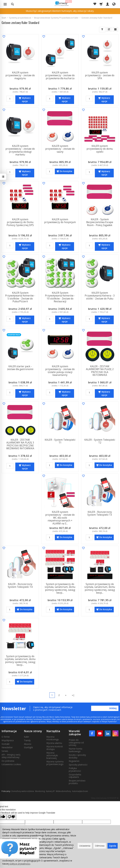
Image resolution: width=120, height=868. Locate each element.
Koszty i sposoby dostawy (77, 756)
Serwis (5, 751)
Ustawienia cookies (11, 764)
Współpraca (8, 740)
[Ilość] (10, 99)
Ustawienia (85, 846)
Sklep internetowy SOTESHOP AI (105, 798)
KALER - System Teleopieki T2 (100, 441)
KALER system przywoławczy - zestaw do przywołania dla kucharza (60, 75)
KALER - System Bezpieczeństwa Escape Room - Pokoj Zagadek (100, 222)
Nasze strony (33, 731)
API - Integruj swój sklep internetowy (11, 756)
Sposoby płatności (78, 765)
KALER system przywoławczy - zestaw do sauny (60, 149)
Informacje (9, 731)
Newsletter (7, 747)
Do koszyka (66, 171)
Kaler (26, 737)
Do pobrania (8, 761)
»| (73, 695)
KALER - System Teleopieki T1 (60, 441)
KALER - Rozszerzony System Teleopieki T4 (20, 586)
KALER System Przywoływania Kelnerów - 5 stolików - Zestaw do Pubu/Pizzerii (20, 297)
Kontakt (6, 744)
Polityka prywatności (75, 770)
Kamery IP (50, 791)
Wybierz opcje (26, 100)
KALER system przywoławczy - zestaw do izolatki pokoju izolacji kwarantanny (60, 371)
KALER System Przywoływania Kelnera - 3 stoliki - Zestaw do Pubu (100, 296)
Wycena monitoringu (53, 738)
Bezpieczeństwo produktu (77, 782)
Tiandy (27, 740)
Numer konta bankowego (75, 750)
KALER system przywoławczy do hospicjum (60, 221)
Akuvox (28, 744)
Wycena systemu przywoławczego (55, 763)
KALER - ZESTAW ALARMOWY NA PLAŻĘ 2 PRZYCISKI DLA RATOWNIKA (100, 371)
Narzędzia (53, 731)
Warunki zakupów (75, 733)
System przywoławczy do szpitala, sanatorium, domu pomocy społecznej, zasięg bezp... (60, 588)
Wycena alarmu (54, 743)
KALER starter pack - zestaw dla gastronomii (20, 368)
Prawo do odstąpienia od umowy (76, 743)
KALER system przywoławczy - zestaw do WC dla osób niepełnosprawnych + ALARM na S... (60, 518)
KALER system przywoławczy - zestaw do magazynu (20, 75)
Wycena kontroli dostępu (55, 748)
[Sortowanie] (109, 29)
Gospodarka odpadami (75, 776)
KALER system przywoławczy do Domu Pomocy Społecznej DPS (20, 222)
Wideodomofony (63, 791)
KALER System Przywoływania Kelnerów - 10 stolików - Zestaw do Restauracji (60, 297)
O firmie (6, 737)
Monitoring (40, 791)
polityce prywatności (20, 864)
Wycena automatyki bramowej (52, 755)
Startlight (28, 747)
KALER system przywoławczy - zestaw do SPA (100, 75)
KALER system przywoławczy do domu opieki (100, 149)
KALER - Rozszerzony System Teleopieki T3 (100, 513)
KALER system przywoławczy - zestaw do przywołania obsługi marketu (20, 150)
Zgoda (113, 846)
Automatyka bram (80, 791)
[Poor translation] (11, 817)
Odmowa (100, 846)
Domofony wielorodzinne (23, 791)
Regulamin (74, 761)
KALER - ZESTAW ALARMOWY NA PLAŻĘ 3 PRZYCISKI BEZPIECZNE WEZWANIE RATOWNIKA (20, 444)
